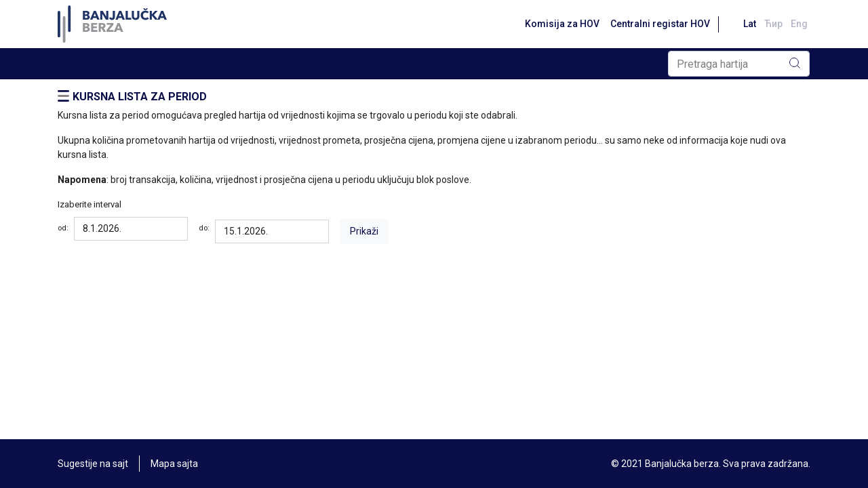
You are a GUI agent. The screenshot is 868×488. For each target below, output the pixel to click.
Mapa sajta (174, 464)
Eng (799, 24)
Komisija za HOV (562, 24)
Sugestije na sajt (93, 464)
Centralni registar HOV (660, 24)
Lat (750, 24)
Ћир (773, 24)
